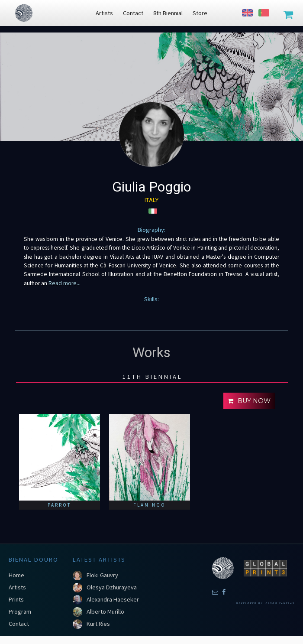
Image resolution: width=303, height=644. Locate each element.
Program (20, 611)
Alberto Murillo (105, 611)
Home (16, 575)
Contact (19, 624)
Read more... (64, 283)
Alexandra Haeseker (113, 599)
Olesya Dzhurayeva (112, 587)
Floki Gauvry (102, 575)
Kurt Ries (98, 624)
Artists (17, 587)
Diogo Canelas (280, 603)
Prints (16, 599)
